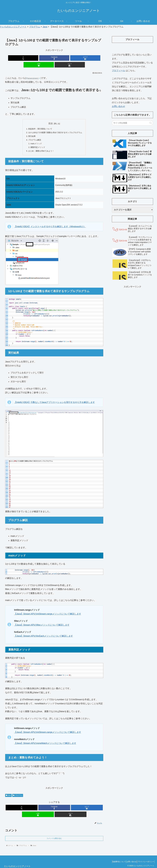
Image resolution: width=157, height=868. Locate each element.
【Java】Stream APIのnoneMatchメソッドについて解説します (45, 739)
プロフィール (118, 71)
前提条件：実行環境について (39, 122)
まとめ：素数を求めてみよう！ (40, 146)
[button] (87, 58)
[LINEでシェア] (71, 58)
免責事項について (114, 857)
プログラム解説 (33, 134)
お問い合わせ (118, 106)
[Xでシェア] (21, 58)
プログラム (18, 791)
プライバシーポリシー (145, 857)
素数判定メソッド (37, 142)
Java (8, 791)
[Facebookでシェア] (38, 58)
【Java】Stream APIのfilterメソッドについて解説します (42, 620)
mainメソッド (35, 138)
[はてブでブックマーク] (54, 58)
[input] (132, 123)
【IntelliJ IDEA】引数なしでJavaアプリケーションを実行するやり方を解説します (54, 398)
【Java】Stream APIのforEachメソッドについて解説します (43, 631)
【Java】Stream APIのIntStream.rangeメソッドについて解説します (48, 609)
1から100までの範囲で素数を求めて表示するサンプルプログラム (55, 126)
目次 (51, 117)
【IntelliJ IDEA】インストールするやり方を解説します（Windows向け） (50, 222)
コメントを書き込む (54, 834)
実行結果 (30, 130)
